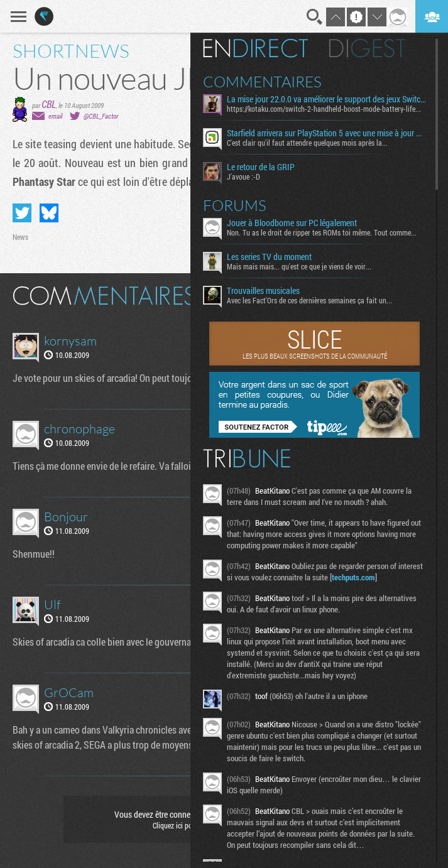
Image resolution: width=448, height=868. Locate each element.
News (20, 237)
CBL (49, 104)
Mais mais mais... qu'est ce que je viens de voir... (299, 266)
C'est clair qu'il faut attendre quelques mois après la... (307, 143)
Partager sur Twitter (22, 213)
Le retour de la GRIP (261, 167)
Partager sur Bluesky (49, 213)
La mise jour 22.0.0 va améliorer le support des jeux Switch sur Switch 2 (326, 99)
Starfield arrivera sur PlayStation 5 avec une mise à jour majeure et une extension (326, 133)
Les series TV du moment (269, 257)
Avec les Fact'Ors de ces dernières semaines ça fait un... (309, 300)
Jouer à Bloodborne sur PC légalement (292, 223)
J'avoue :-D (243, 176)
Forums (235, 205)
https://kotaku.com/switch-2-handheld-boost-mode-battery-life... (324, 109)
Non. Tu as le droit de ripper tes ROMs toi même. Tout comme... (322, 232)
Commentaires (262, 82)
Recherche (315, 17)
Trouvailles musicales (263, 291)
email (55, 116)
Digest (367, 48)
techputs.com (353, 577)
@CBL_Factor (101, 116)
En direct (255, 48)
